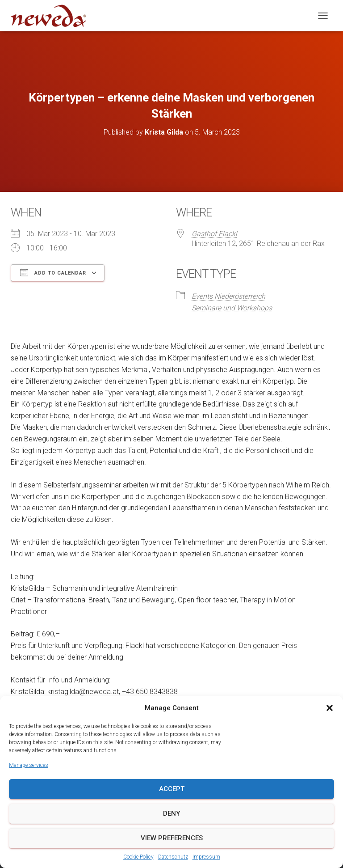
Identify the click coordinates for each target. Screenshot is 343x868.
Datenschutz (173, 857)
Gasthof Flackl (214, 234)
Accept (172, 789)
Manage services (29, 765)
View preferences (172, 838)
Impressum (206, 857)
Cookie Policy (138, 857)
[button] (330, 708)
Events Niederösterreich (228, 296)
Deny (171, 813)
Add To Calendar (53, 272)
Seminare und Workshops (232, 308)
